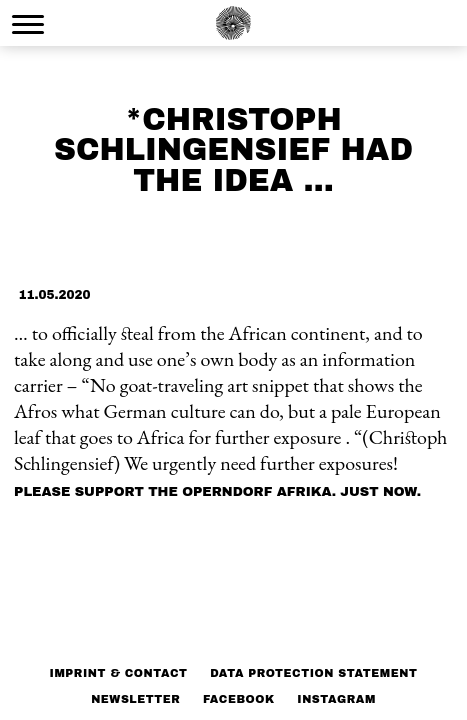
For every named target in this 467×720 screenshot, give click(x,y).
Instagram (336, 699)
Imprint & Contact (119, 673)
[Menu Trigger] (28, 24)
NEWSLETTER (135, 699)
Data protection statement (313, 673)
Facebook (239, 699)
